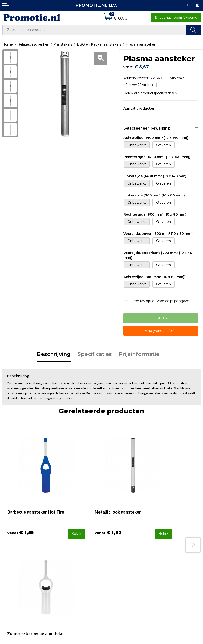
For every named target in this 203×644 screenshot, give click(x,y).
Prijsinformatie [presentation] (139, 353)
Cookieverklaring (168, 548)
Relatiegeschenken (33, 44)
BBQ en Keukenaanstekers (99, 44)
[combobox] (94, 30)
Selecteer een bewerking (147, 126)
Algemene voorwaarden (174, 542)
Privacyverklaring (169, 554)
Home (8, 44)
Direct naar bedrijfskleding (176, 18)
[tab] (54, 353)
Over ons (60, 542)
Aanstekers (63, 44)
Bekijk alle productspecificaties (150, 91)
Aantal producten (140, 107)
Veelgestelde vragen (70, 548)
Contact (110, 542)
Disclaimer (163, 560)
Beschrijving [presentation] (54, 353)
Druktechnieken (66, 554)
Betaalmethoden (118, 548)
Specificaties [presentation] (95, 353)
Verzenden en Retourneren (126, 554)
